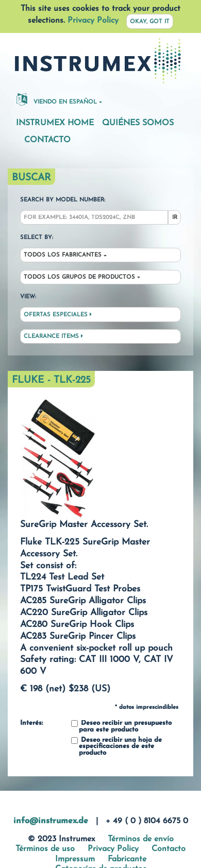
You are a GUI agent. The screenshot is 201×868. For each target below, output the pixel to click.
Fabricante (127, 859)
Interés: (31, 723)
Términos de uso (45, 849)
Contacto (47, 140)
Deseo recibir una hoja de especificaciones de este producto (116, 747)
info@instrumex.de (51, 821)
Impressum (75, 859)
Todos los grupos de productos (79, 277)
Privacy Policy (93, 21)
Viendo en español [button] (57, 99)
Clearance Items (53, 336)
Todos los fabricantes (63, 255)
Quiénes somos (138, 123)
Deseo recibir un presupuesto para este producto (121, 727)
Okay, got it (150, 22)
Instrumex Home (55, 123)
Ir (175, 218)
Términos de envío (141, 839)
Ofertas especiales (58, 315)
